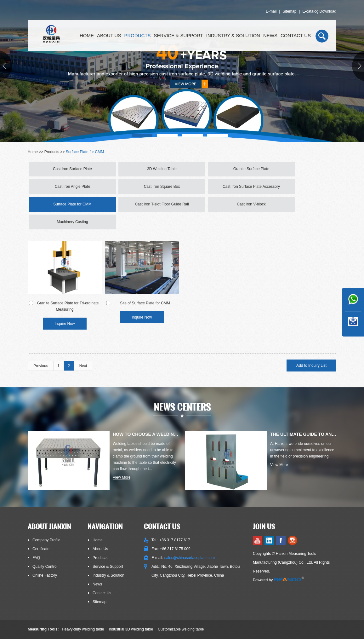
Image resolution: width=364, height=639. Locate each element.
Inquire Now (65, 324)
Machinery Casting (72, 222)
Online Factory (45, 575)
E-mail (271, 11)
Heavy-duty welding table (83, 629)
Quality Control (45, 567)
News (270, 35)
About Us (109, 35)
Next (83, 366)
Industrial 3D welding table (131, 629)
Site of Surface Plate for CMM (145, 303)
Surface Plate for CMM (85, 152)
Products (137, 35)
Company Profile (46, 540)
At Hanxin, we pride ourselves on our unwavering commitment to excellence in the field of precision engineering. (302, 450)
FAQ (36, 558)
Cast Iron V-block (251, 204)
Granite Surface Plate (251, 169)
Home (87, 35)
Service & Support (179, 35)
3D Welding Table (162, 169)
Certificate (41, 549)
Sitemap (289, 11)
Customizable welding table (181, 629)
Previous (41, 366)
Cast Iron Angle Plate (73, 187)
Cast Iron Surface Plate (72, 169)
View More (122, 477)
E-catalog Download (319, 11)
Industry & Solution (233, 35)
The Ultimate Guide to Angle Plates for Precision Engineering (303, 434)
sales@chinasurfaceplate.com (190, 558)
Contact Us (296, 35)
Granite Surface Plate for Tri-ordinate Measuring (68, 306)
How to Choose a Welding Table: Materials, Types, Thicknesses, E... (146, 434)
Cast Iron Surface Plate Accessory (251, 187)
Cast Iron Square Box (162, 187)
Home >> (36, 152)
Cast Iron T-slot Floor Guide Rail (162, 204)
